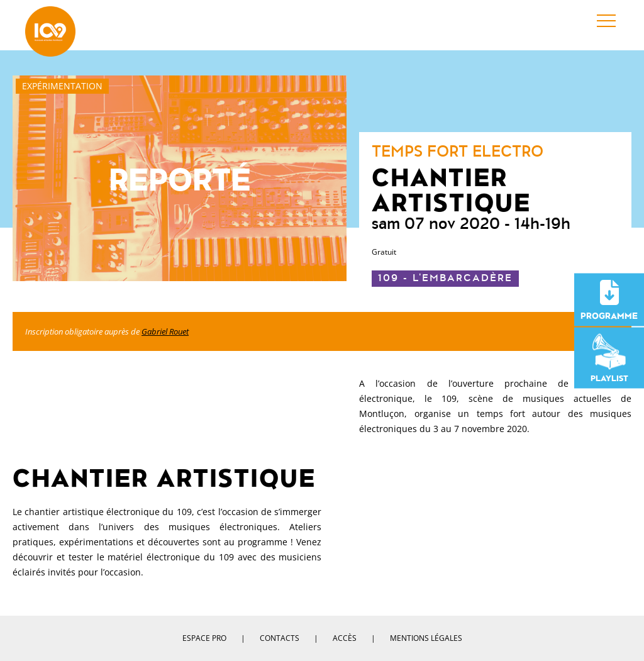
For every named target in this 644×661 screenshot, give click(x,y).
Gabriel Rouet (165, 331)
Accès (345, 638)
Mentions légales (426, 638)
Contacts (280, 638)
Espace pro (204, 638)
